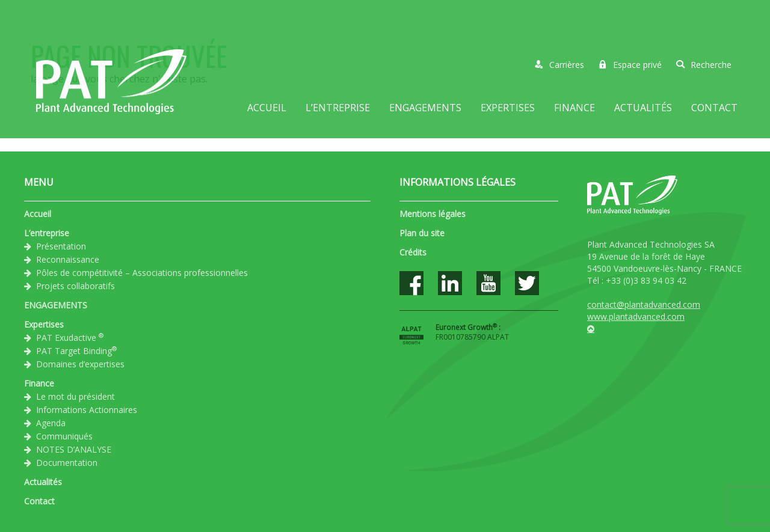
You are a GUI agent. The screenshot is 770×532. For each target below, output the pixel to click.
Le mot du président (75, 396)
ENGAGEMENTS (425, 108)
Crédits (413, 252)
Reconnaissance (68, 259)
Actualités (643, 108)
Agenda (51, 423)
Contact (714, 108)
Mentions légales (433, 214)
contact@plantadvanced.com (644, 304)
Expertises (508, 108)
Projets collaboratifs (75, 286)
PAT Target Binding (76, 350)
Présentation (61, 246)
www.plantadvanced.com (636, 316)
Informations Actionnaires (87, 410)
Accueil (267, 108)
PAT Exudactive (70, 337)
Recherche (704, 65)
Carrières (559, 65)
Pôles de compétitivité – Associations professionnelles (142, 273)
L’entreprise (338, 108)
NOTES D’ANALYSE (74, 449)
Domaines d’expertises (80, 364)
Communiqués (64, 436)
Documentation (67, 463)
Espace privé (630, 65)
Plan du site (422, 233)
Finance (574, 108)
